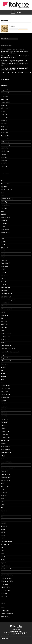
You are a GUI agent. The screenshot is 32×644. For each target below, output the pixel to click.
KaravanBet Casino (6, 385)
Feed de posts (5, 611)
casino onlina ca (5, 337)
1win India (3, 196)
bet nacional (4, 306)
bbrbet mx (4, 291)
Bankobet (3, 281)
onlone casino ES (6, 477)
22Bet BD (3, 242)
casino (3, 330)
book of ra (4, 321)
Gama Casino (5, 364)
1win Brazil (4, 187)
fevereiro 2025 (5, 130)
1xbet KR (3, 226)
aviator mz (4, 275)
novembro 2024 (5, 139)
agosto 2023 (4, 154)
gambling (3, 367)
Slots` (2, 554)
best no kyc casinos (6, 294)
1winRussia (4, 208)
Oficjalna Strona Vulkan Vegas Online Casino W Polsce (16, 73)
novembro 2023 (5, 145)
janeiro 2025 (4, 133)
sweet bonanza (5, 566)
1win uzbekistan (5, 205)
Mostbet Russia (5, 440)
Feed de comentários (7, 614)
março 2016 (4, 166)
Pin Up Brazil (4, 492)
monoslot (4, 425)
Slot (2, 548)
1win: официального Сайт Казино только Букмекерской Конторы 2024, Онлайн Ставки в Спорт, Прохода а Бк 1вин (14, 51)
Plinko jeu (3, 508)
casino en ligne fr (6, 333)
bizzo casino (4, 315)
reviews (3, 538)
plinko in (3, 505)
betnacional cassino (6, 309)
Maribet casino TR (6, 398)
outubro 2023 (5, 148)
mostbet (3, 428)
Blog (2, 318)
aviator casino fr (5, 266)
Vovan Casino (5, 584)
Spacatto (12, 26)
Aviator (3, 257)
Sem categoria (5, 544)
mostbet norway (5, 437)
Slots (2, 551)
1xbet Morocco (5, 233)
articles (3, 251)
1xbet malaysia (5, 230)
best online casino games (8, 300)
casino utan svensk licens (8, 349)
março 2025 (4, 127)
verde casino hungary (7, 575)
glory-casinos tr (5, 376)
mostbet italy (4, 434)
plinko (3, 502)
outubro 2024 (5, 142)
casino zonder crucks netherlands (10, 352)
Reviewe (3, 532)
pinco (2, 499)
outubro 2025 (5, 105)
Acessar (3, 608)
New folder (4, 459)
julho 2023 (4, 157)
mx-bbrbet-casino (6, 453)
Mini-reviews (4, 407)
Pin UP (3, 489)
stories (3, 560)
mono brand (4, 410)
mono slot (4, 413)
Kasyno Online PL (6, 389)
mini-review (4, 404)
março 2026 (4, 90)
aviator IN (3, 269)
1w (2, 181)
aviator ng (4, 278)
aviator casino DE (6, 263)
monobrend (4, 419)
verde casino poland (7, 578)
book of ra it (4, 324)
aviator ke (3, 272)
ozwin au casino (5, 480)
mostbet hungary (6, 431)
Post (2, 517)
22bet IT (3, 245)
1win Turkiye (4, 202)
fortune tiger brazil (6, 361)
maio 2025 (4, 121)
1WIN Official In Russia (7, 199)
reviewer (3, 535)
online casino (5, 471)
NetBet (3, 456)
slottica (3, 557)
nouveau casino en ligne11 (8, 468)
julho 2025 (4, 114)
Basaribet (3, 285)
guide (2, 379)
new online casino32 (7, 462)
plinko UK (4, 511)
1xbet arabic (4, 214)
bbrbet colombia (6, 288)
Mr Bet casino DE (6, 447)
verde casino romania (7, 581)
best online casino (6, 297)
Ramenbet (4, 526)
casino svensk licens (6, 346)
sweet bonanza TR (6, 569)
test (2, 572)
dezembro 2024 (5, 136)
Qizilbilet (3, 523)
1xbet (2, 211)
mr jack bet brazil (6, 450)
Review (3, 529)
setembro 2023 (5, 151)
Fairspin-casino (5, 358)
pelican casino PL (6, 486)
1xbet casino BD (5, 217)
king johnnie (4, 392)
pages (3, 483)
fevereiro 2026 (5, 93)
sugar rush (4, 563)
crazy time (4, 355)
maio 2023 (4, 160)
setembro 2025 (5, 108)
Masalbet (3, 401)
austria (3, 254)
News (2, 465)
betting (3, 312)
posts (2, 520)
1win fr (3, 193)
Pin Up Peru (4, 496)
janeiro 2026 (4, 96)
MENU (19, 12)
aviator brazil (4, 260)
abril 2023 (4, 163)
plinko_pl (3, 514)
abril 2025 (4, 124)
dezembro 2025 (5, 99)
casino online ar (5, 340)
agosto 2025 (4, 111)
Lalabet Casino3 (5, 395)
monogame (4, 422)
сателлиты (4, 596)
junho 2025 (4, 117)
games (3, 373)
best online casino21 (6, 303)
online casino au (5, 474)
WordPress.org (5, 617)
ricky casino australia (7, 541)
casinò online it (5, 343)
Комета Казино (5, 587)
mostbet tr (4, 444)
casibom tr (4, 327)
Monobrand (4, 416)
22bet (2, 239)
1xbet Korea (4, 223)
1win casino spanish (6, 190)
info (2, 382)
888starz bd (4, 248)
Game (3, 370)
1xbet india (4, 220)
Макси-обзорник (6, 590)
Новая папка (4, 593)
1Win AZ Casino (5, 184)
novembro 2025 (5, 102)
